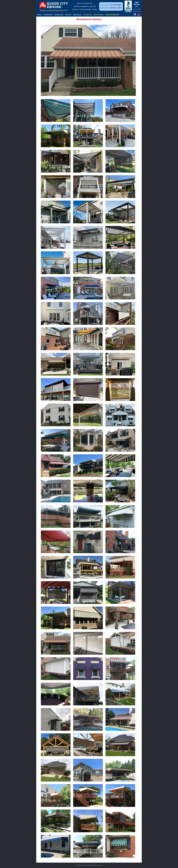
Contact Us (87, 15)
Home (39, 15)
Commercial (59, 15)
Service (68, 15)
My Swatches (99, 15)
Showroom (77, 15)
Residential (48, 15)
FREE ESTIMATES (112, 15)
